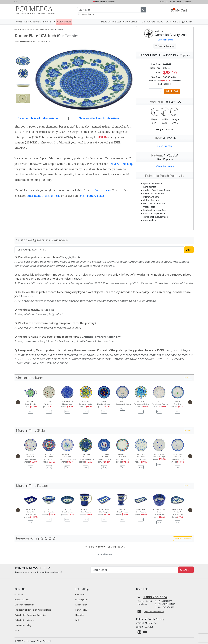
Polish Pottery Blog (23, 625)
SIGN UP (186, 570)
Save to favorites (165, 46)
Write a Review (104, 554)
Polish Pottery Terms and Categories (30, 615)
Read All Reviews (183, 539)
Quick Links (131, 22)
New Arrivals (33, 22)
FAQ (77, 620)
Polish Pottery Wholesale (25, 620)
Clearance (64, 22)
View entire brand (165, 40)
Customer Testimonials (24, 605)
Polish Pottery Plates (91, 196)
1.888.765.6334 (187, 2)
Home (19, 22)
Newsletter (80, 615)
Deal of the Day (111, 22)
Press (17, 630)
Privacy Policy (81, 610)
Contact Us (80, 595)
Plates (52, 29)
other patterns (102, 191)
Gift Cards (149, 22)
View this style (165, 146)
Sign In (187, 22)
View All (188, 378)
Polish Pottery (27, 29)
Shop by (48, 22)
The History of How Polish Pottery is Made (33, 610)
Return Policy (81, 605)
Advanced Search (86, 14)
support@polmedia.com (154, 612)
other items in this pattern (43, 196)
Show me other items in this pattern (99, 118)
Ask (189, 250)
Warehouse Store (22, 600)
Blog (160, 22)
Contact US (173, 22)
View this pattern (165, 166)
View (31, 412)
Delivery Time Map (121, 164)
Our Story (19, 595)
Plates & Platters (41, 29)
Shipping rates (81, 600)
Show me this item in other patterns (38, 118)
